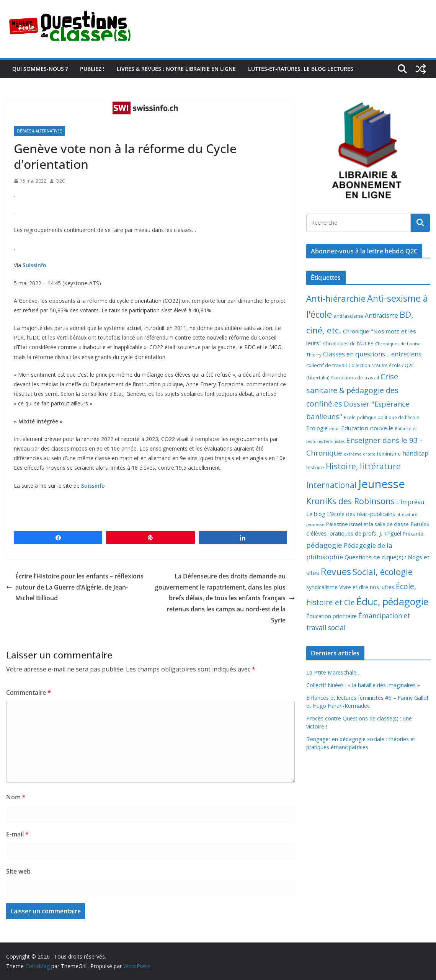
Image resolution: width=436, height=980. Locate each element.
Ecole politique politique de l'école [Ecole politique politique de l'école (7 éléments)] (381, 417)
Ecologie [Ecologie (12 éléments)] (317, 428)
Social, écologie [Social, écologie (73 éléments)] (383, 572)
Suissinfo (34, 265)
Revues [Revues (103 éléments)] (336, 571)
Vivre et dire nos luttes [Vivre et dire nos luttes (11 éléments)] (367, 587)
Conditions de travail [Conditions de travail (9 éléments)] (355, 377)
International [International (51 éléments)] (331, 485)
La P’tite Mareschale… (333, 672)
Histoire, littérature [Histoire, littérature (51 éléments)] (363, 466)
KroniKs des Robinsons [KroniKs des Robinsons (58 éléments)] (350, 501)
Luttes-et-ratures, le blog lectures (301, 69)
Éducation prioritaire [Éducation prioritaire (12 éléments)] (331, 616)
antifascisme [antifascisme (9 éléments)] (348, 316)
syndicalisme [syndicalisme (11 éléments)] (322, 587)
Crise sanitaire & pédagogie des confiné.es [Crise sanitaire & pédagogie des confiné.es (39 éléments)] (352, 390)
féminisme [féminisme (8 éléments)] (389, 454)
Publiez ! (92, 69)
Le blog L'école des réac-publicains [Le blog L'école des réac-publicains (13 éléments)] (351, 514)
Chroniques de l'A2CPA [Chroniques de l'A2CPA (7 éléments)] (348, 344)
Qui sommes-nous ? (40, 69)
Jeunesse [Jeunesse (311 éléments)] (382, 484)
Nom (16, 797)
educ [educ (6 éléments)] (334, 429)
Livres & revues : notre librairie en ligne (176, 69)
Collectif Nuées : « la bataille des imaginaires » (363, 685)
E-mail (17, 834)
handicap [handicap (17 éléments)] (415, 453)
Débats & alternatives (39, 131)
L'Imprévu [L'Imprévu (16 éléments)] (410, 502)
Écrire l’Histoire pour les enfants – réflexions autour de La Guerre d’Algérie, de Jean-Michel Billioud (75, 587)
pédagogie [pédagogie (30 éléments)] (324, 545)
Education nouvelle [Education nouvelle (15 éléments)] (367, 428)
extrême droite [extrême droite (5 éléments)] (360, 454)
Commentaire (29, 693)
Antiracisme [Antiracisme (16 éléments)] (381, 315)
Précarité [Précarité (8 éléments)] (413, 534)
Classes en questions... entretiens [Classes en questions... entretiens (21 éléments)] (372, 354)
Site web (18, 871)
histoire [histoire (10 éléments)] (315, 467)
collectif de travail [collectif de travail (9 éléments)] (327, 365)
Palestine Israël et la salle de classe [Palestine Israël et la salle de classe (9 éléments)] (367, 524)
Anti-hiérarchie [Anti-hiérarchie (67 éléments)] (336, 298)
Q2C (60, 181)
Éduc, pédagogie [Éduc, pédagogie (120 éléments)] (392, 601)
